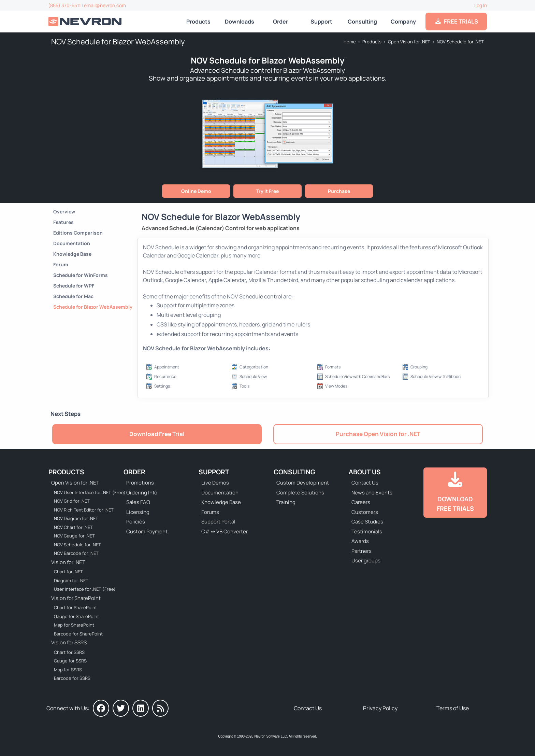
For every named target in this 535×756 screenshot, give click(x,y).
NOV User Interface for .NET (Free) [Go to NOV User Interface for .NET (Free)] (85, 492)
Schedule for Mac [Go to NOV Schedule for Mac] (73, 296)
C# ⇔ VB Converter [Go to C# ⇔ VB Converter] (225, 531)
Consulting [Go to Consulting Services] (362, 22)
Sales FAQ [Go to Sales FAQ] (138, 502)
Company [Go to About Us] (403, 22)
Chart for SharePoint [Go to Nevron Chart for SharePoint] (75, 607)
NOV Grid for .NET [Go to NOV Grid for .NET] (72, 501)
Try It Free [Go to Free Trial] (267, 191)
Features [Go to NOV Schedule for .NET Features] (63, 222)
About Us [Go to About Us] (365, 472)
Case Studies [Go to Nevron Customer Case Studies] (367, 522)
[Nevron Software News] (160, 708)
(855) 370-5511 (64, 5)
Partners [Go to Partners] (362, 551)
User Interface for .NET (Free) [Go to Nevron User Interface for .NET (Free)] (85, 589)
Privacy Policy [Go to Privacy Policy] (380, 708)
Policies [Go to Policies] (136, 522)
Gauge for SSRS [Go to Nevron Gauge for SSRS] (70, 661)
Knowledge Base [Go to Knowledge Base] (72, 254)
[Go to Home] (86, 22)
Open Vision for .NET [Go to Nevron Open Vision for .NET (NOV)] (409, 42)
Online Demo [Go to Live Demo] (196, 191)
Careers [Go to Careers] (361, 502)
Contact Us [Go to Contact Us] (365, 483)
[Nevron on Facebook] (101, 708)
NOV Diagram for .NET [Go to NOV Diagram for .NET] (76, 518)
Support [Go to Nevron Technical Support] (321, 22)
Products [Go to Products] (198, 22)
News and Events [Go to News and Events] (372, 493)
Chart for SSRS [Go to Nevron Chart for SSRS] (69, 652)
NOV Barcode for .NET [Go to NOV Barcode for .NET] (76, 553)
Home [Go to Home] (350, 42)
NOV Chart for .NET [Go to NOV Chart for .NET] (73, 527)
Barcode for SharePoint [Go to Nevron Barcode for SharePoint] (78, 634)
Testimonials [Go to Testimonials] (367, 531)
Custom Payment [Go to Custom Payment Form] (147, 531)
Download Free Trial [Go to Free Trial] (157, 434)
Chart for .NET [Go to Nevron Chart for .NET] (68, 572)
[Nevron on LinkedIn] (141, 708)
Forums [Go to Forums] (210, 512)
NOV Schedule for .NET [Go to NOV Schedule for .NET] (460, 42)
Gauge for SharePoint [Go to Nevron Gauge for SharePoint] (76, 616)
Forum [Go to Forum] (61, 264)
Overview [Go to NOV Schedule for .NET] (64, 212)
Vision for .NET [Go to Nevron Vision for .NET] (68, 562)
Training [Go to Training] (286, 502)
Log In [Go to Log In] (481, 5)
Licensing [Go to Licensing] (138, 512)
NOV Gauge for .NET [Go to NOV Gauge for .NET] (74, 536)
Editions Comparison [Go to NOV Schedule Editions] (78, 233)
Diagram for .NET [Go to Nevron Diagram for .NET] (71, 580)
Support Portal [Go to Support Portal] (218, 522)
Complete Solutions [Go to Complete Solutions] (300, 493)
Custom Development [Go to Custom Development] (303, 483)
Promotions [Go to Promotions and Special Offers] (140, 483)
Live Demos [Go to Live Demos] (215, 483)
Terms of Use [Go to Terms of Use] (453, 708)
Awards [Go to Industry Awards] (360, 541)
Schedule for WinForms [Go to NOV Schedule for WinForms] (81, 275)
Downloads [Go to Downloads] (240, 22)
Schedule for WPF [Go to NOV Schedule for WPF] (74, 286)
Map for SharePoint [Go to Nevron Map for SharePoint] (74, 625)
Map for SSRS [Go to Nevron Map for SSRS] (68, 670)
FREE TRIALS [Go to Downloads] (456, 21)
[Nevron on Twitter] (121, 708)
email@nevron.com (105, 5)
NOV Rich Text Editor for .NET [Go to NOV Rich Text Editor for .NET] (84, 510)
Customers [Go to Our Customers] (365, 512)
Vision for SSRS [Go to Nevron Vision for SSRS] (69, 642)
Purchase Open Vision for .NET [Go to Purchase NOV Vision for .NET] (378, 434)
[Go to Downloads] (455, 493)
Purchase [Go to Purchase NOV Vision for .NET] (339, 191)
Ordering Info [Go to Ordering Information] (142, 493)
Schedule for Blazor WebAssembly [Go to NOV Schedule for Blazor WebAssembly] (93, 307)
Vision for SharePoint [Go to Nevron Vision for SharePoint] (76, 598)
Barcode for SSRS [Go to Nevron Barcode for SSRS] (72, 678)
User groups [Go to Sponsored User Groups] (366, 561)
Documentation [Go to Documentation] (72, 243)
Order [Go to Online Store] (280, 22)
